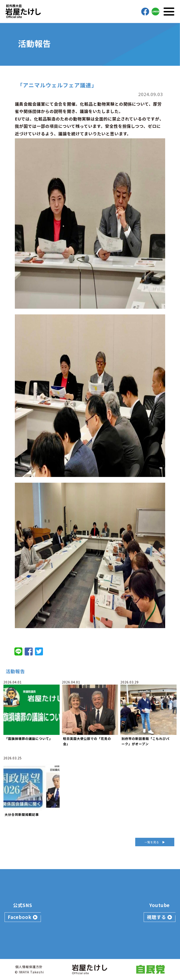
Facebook (23, 917)
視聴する (160, 917)
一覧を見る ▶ (155, 842)
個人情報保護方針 (29, 967)
